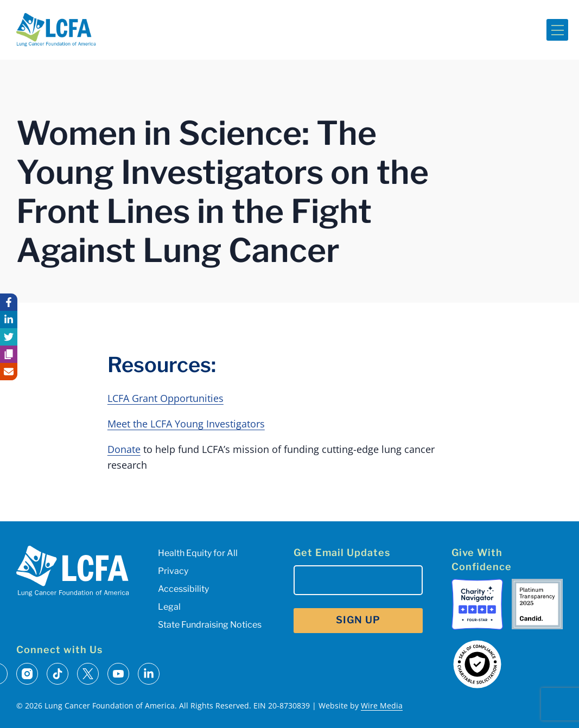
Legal (169, 607)
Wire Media (382, 705)
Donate (124, 449)
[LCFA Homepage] (56, 30)
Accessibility (183, 589)
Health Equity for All (198, 553)
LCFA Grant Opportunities (166, 398)
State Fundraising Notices (210, 625)
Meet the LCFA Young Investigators (186, 424)
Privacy (173, 571)
